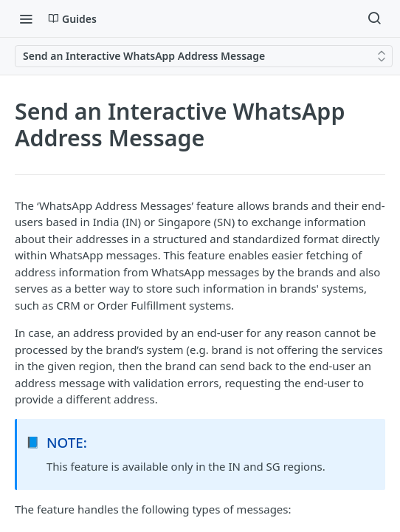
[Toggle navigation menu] (26, 18)
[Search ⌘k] (374, 18)
